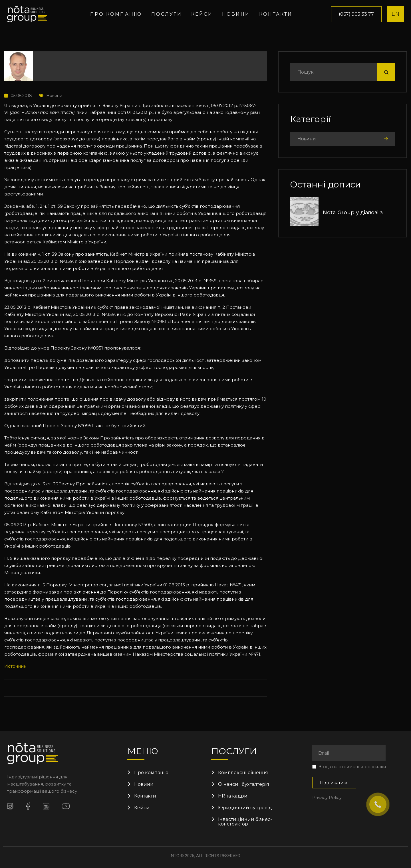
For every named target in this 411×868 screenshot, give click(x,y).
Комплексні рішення (243, 773)
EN (396, 14)
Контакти (276, 14)
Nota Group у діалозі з (353, 213)
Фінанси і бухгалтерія (244, 784)
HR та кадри (233, 796)
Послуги (166, 14)
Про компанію (116, 14)
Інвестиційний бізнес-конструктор (245, 822)
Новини (236, 14)
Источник (15, 666)
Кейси (202, 14)
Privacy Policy (327, 797)
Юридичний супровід (245, 808)
